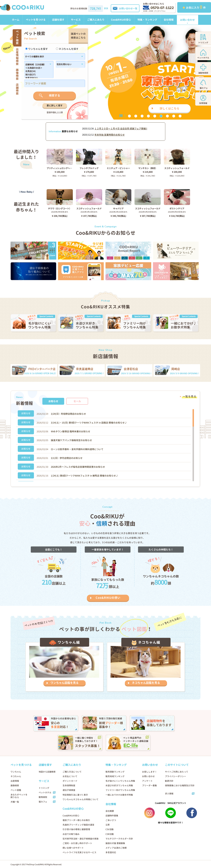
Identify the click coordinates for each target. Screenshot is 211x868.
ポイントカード (70, 781)
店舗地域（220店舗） (37, 65)
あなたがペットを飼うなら (19, 796)
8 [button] (174, 116)
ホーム (16, 20)
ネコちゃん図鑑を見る (146, 683)
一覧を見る (190, 396)
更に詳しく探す (55, 105)
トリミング (44, 788)
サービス (76, 20)
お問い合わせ (187, 20)
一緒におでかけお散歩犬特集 (119, 795)
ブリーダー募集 (149, 785)
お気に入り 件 (194, 7)
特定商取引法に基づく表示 (75, 795)
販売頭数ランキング (115, 772)
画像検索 (15, 785)
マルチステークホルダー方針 (119, 839)
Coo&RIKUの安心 (121, 20)
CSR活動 (110, 834)
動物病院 (43, 797)
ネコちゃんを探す (67, 49)
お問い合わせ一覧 (125, 8)
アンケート (147, 781)
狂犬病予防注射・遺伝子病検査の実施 (81, 839)
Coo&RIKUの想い (108, 598)
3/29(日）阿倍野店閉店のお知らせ (68, 414)
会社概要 (110, 811)
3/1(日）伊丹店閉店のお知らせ (67, 458)
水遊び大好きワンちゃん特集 (119, 785)
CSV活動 (110, 829)
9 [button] (180, 116)
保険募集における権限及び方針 (180, 785)
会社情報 (169, 20)
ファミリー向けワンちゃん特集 (120, 790)
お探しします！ (149, 772)
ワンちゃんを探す (37, 49)
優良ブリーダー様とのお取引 (76, 820)
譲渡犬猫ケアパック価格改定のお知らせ (71, 440)
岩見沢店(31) (37, 78)
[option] (105, 72)
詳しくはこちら (170, 108)
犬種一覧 (15, 802)
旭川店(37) (37, 75)
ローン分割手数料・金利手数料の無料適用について (77, 449)
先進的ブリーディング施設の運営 (78, 825)
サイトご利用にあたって (177, 772)
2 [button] (136, 116)
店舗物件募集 (112, 816)
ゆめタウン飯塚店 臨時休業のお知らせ (71, 431)
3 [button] (142, 116)
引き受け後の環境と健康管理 (76, 829)
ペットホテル (45, 793)
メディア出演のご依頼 (116, 848)
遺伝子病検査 (69, 790)
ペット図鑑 (16, 790)
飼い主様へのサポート (73, 848)
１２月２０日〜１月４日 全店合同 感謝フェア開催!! (121, 129)
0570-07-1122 (158, 8)
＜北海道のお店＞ (37, 68)
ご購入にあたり (96, 20)
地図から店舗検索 (47, 772)
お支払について (70, 776)
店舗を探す (58, 20)
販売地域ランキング (115, 776)
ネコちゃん (16, 776)
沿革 (108, 825)
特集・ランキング (147, 20)
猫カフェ (43, 802)
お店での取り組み (71, 834)
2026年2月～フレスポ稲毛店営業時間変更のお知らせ (78, 467)
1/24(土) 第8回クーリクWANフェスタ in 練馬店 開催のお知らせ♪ (84, 476)
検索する (55, 95)
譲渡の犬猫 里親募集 (115, 843)
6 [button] (161, 116)
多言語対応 (111, 852)
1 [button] (129, 116)
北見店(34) (37, 71)
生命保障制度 (69, 785)
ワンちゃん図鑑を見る (65, 683)
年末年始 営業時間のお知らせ (110, 135)
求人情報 (169, 794)
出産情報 (15, 781)
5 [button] (155, 116)
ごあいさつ (111, 820)
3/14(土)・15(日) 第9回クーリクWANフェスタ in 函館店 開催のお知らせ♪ (89, 423)
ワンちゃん (16, 772)
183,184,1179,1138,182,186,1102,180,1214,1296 (37, 71)
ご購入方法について (72, 772)
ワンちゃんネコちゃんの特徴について (81, 799)
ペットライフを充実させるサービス (79, 852)
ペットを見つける (36, 20)
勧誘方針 (169, 781)
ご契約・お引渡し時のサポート (77, 843)
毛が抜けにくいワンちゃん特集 (120, 781)
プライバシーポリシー (175, 776)
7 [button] (167, 116)
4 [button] (148, 116)
